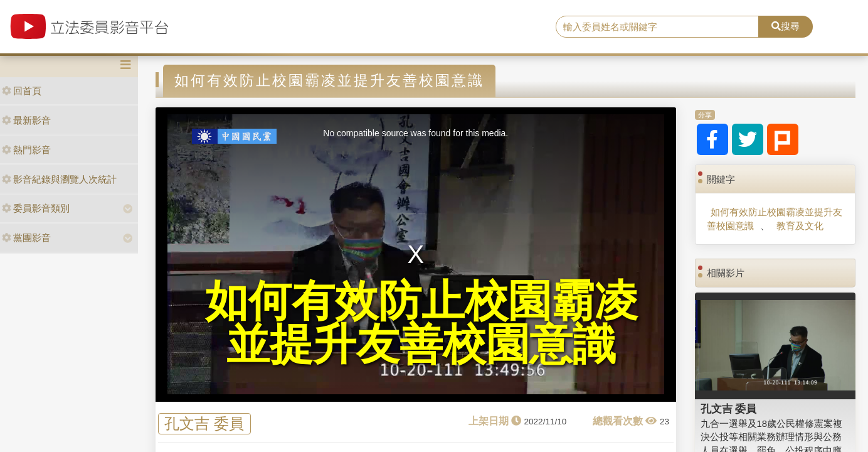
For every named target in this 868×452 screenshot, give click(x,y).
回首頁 (22, 91)
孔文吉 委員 (204, 424)
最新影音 (26, 120)
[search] (657, 27)
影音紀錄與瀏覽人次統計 (59, 179)
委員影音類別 (36, 208)
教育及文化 (800, 226)
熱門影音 (26, 150)
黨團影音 (26, 238)
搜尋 (786, 26)
